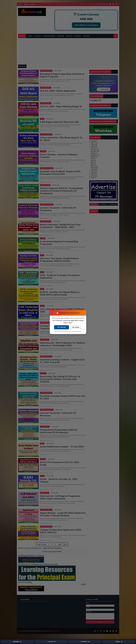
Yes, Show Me (62, 327)
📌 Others (119, 642)
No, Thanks (76, 327)
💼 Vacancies (85, 642)
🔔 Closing (17, 642)
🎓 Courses (51, 642)
